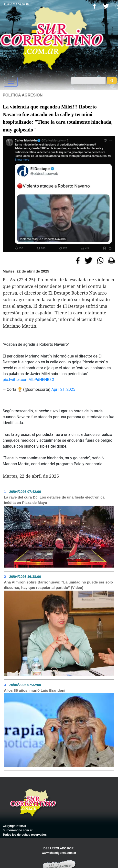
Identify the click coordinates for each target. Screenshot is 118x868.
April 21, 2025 (63, 389)
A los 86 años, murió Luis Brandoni (35, 690)
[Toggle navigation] (11, 82)
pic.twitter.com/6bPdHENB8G (28, 380)
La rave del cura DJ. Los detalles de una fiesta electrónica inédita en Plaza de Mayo (54, 500)
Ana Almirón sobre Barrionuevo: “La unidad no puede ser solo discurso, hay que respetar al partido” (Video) (58, 585)
